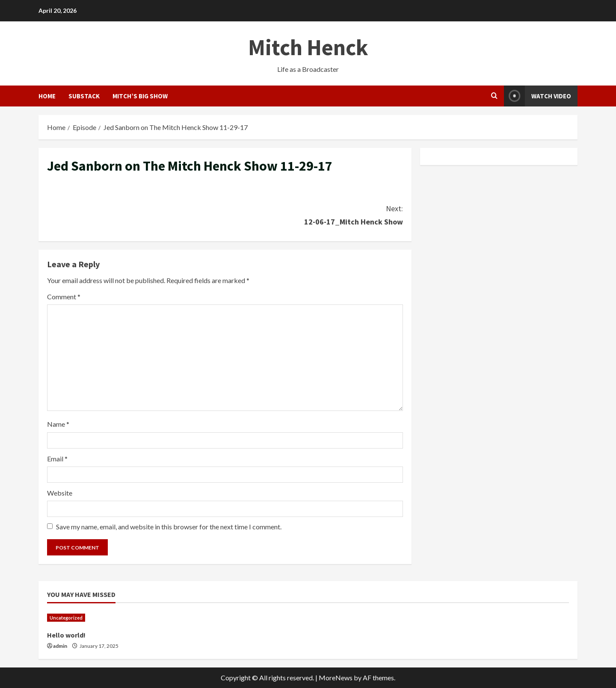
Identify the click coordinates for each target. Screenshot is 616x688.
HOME (47, 96)
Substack (84, 96)
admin (60, 646)
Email (57, 459)
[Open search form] (494, 96)
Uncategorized (66, 618)
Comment (64, 297)
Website (60, 493)
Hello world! (66, 635)
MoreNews (336, 678)
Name (58, 424)
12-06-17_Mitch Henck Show (314, 214)
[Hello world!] (109, 618)
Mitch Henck (308, 47)
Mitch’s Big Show (140, 96)
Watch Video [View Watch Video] (538, 96)
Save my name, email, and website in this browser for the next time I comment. (169, 527)
